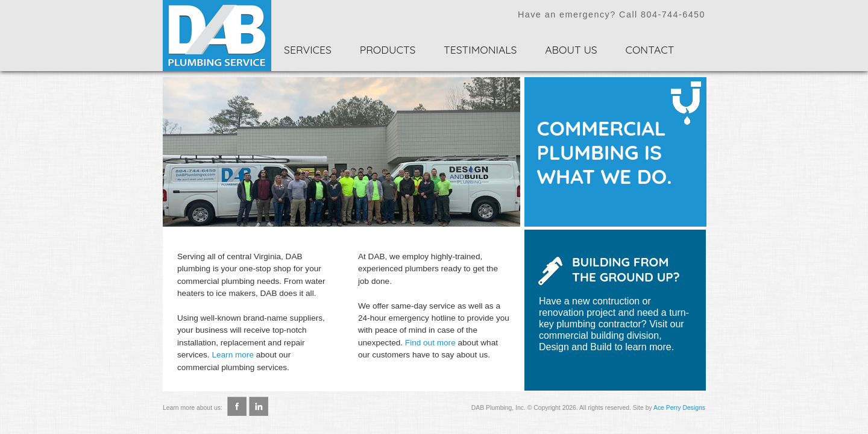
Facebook (237, 403)
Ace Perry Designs (679, 408)
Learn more (233, 355)
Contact (649, 49)
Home (217, 36)
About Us (571, 49)
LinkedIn (259, 403)
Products (388, 49)
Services (308, 49)
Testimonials (480, 49)
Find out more (430, 343)
